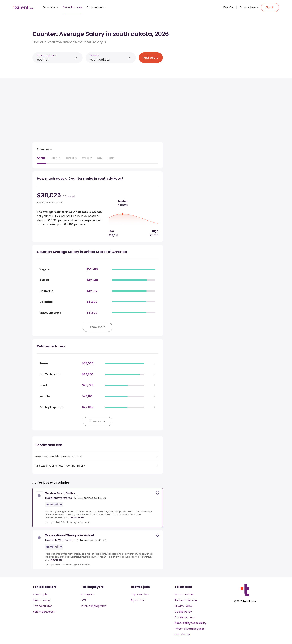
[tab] (42, 160)
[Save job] (158, 493)
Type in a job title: (47, 56)
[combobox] (55, 60)
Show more (77, 518)
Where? (95, 56)
